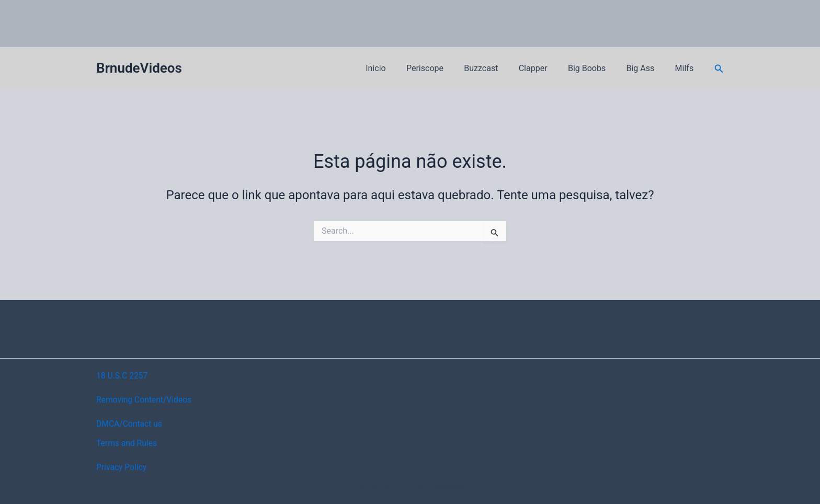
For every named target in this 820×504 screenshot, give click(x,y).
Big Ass (646, 68)
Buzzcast (498, 68)
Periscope (446, 68)
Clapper (546, 68)
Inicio (401, 68)
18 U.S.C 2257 (123, 376)
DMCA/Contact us (130, 424)
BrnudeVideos (139, 68)
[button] (719, 69)
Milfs (686, 68)
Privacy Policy (122, 467)
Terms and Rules (127, 443)
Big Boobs (596, 68)
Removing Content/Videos (145, 400)
